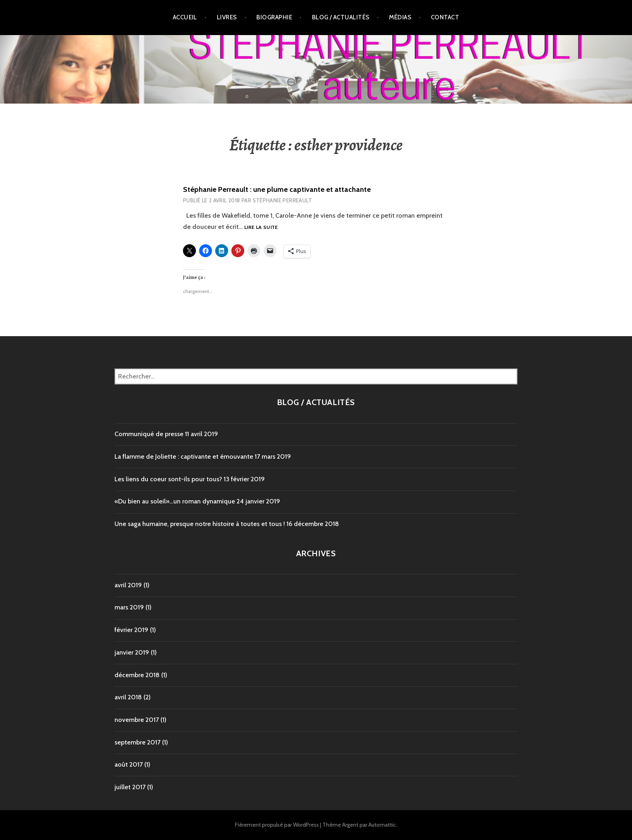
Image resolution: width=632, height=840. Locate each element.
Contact (445, 17)
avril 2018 (128, 697)
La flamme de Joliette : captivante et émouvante (184, 456)
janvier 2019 (132, 652)
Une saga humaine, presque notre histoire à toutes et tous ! (200, 524)
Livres (227, 17)
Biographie (274, 17)
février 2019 (131, 630)
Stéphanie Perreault (282, 200)
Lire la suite (261, 228)
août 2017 (129, 764)
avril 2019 (128, 585)
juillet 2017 (130, 787)
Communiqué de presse (149, 434)
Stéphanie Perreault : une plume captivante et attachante (277, 189)
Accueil (185, 17)
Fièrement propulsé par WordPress (277, 825)
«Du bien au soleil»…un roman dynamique (175, 501)
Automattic (382, 825)
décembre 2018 (137, 675)
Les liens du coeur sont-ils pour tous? (168, 479)
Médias (400, 17)
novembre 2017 (137, 720)
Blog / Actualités (341, 17)
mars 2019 (129, 607)
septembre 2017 (137, 742)
